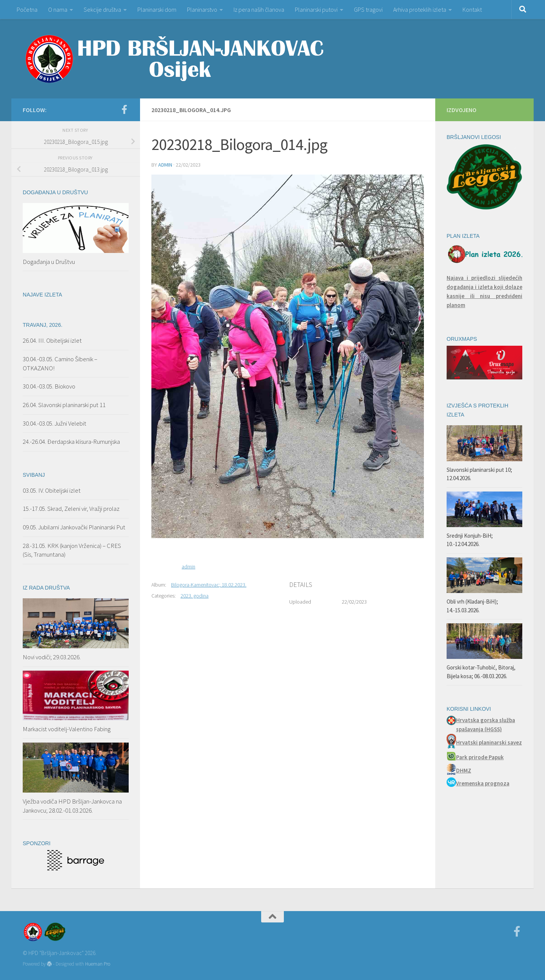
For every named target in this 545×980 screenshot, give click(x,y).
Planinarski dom (157, 9)
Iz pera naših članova (259, 9)
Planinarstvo (202, 9)
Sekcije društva (102, 9)
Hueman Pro (98, 964)
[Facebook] (124, 109)
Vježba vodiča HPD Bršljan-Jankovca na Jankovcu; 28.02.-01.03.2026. (72, 806)
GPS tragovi (368, 9)
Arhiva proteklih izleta (420, 9)
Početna (27, 9)
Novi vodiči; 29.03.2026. (52, 657)
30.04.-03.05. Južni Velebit (54, 423)
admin (165, 165)
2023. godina (195, 596)
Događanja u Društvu (49, 262)
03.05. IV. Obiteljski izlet (52, 490)
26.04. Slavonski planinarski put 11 (64, 405)
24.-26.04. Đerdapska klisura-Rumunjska (71, 442)
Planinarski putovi (316, 9)
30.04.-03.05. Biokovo (49, 386)
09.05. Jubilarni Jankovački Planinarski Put (74, 527)
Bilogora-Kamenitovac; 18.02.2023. (209, 585)
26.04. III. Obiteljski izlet (52, 340)
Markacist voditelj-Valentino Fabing (67, 729)
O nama (58, 9)
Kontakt (472, 9)
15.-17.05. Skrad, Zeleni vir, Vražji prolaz (71, 509)
